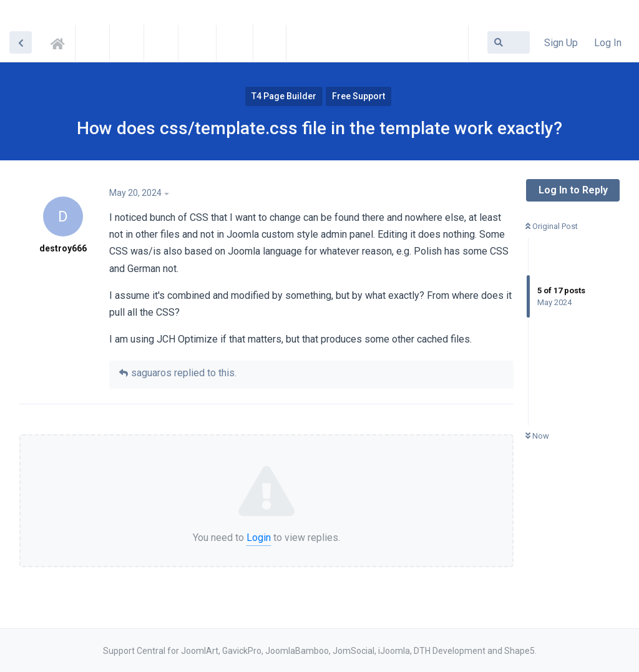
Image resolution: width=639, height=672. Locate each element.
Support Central (61, 42)
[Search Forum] (509, 42)
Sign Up (561, 43)
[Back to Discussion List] (21, 42)
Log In (608, 43)
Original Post (552, 226)
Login (259, 538)
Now (537, 436)
